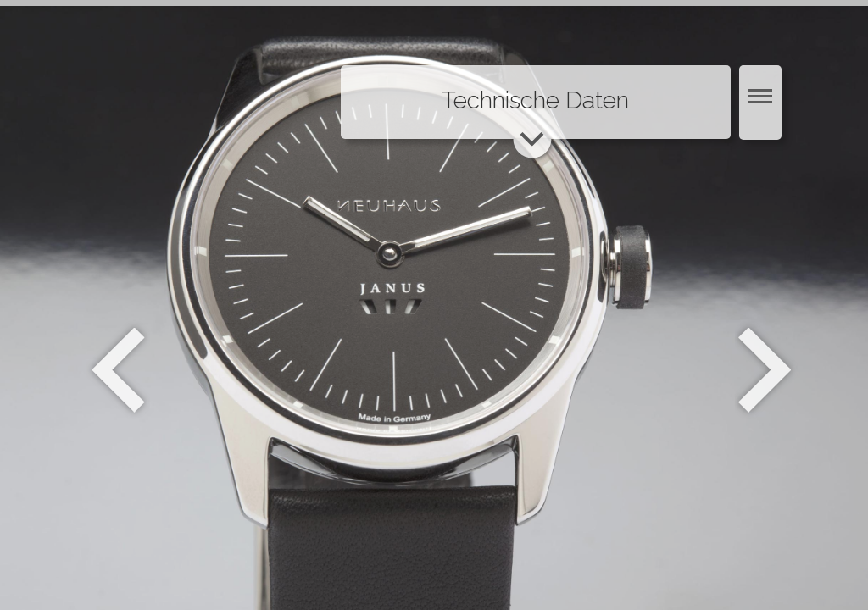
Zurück (118, 370)
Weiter (767, 370)
